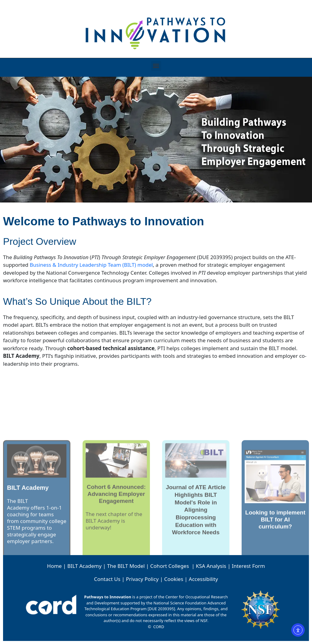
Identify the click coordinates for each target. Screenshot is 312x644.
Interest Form (248, 566)
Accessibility (204, 579)
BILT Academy (84, 566)
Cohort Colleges (170, 566)
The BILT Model (126, 566)
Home (54, 566)
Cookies (174, 579)
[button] (156, 66)
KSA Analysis (211, 566)
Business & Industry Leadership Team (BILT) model (91, 265)
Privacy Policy (142, 579)
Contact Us (107, 579)
